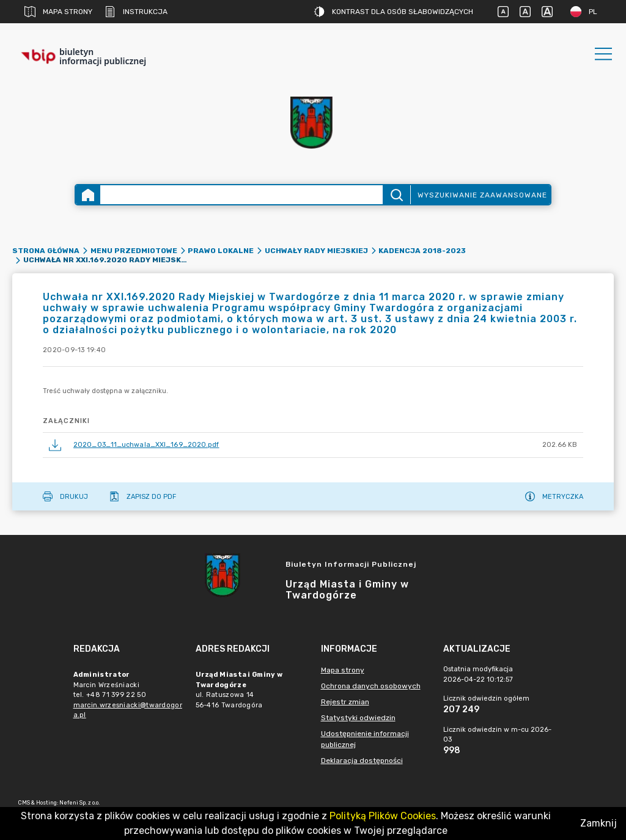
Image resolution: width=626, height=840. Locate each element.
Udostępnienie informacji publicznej (365, 739)
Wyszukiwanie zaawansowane (482, 195)
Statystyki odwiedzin (358, 718)
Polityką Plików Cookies (383, 816)
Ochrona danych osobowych (371, 686)
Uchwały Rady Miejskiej (316, 251)
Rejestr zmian (345, 702)
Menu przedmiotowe (134, 251)
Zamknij (598, 823)
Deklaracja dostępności (362, 761)
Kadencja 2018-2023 (422, 251)
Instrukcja (136, 12)
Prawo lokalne (221, 251)
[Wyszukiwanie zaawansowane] (241, 195)
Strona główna (46, 251)
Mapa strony (58, 12)
